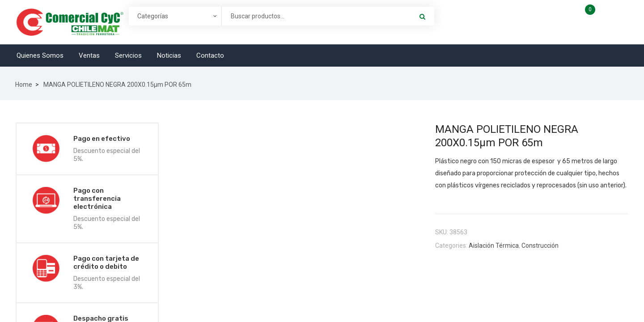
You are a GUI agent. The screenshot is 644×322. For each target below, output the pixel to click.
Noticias (169, 55)
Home (24, 85)
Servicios (128, 55)
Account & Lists (516, 21)
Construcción (540, 246)
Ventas (89, 55)
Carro (608, 13)
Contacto (210, 55)
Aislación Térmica (494, 246)
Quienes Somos (40, 55)
